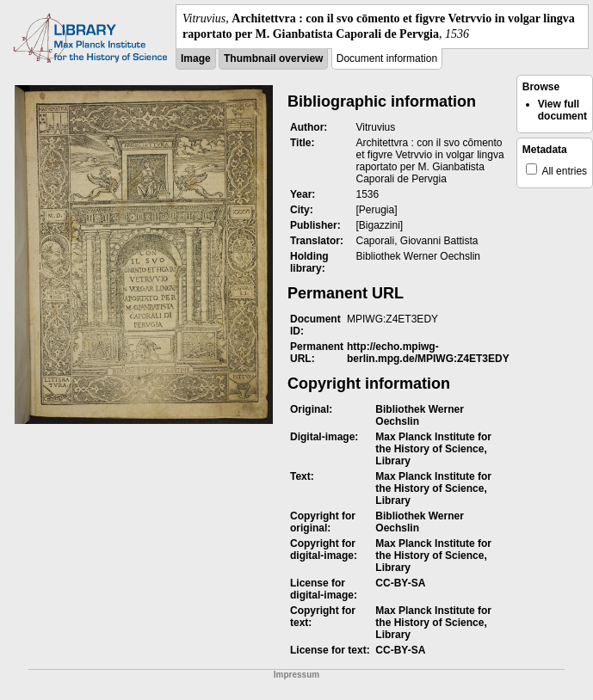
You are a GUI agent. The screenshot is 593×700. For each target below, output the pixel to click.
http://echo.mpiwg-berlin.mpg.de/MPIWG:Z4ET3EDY (428, 353)
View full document (562, 110)
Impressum (296, 675)
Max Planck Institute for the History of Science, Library (433, 449)
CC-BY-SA (400, 583)
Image (196, 58)
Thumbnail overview (273, 58)
